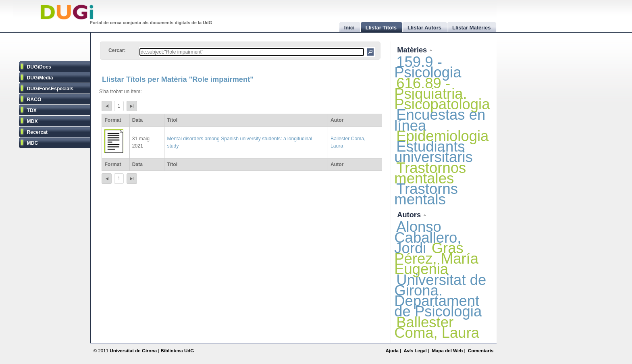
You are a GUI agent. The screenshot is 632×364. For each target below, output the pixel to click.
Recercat (37, 132)
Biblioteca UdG (178, 351)
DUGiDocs (39, 67)
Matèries (413, 50)
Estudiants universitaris (433, 152)
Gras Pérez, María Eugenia (436, 259)
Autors (410, 215)
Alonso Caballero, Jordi (428, 237)
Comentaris (481, 351)
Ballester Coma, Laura (437, 328)
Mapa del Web (447, 351)
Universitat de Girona (133, 351)
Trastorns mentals (426, 194)
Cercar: (117, 50)
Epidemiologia (442, 136)
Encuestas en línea (440, 120)
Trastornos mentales (430, 173)
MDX (32, 121)
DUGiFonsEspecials (50, 89)
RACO (34, 100)
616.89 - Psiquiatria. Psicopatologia (442, 94)
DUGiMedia (40, 78)
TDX (32, 110)
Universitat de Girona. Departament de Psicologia (440, 296)
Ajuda (392, 351)
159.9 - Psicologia (428, 67)
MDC (33, 143)
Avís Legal (415, 351)
